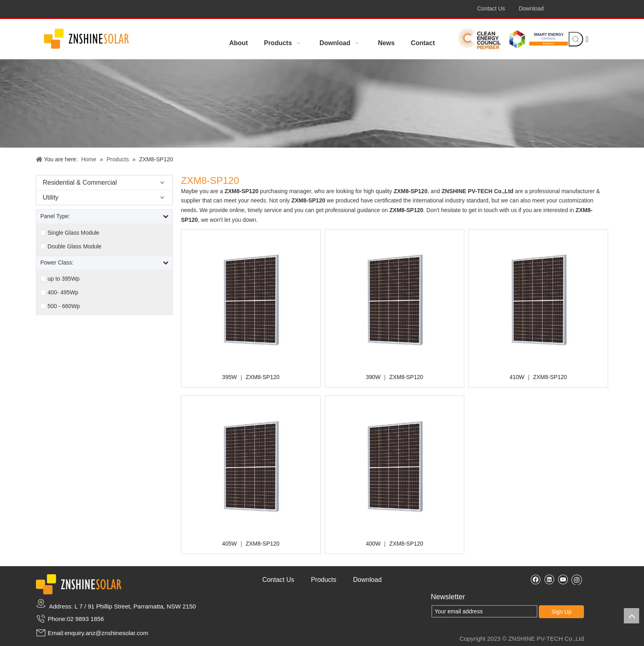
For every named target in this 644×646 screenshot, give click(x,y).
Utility (51, 197)
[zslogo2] (79, 584)
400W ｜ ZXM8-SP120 (395, 544)
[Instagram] (577, 579)
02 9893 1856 (85, 619)
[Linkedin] (549, 579)
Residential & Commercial (80, 182)
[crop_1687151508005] (86, 39)
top (632, 616)
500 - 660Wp (64, 306)
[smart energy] (538, 39)
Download (531, 8)
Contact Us (491, 8)
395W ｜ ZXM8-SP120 (251, 377)
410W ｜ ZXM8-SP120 (538, 377)
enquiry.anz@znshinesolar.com (106, 633)
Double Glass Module (75, 246)
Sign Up (561, 612)
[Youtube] (563, 579)
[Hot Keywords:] (576, 39)
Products (323, 580)
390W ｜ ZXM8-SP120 (395, 377)
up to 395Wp (63, 279)
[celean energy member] (482, 39)
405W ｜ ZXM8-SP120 (251, 544)
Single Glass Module (73, 233)
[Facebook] (535, 579)
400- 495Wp (63, 292)
